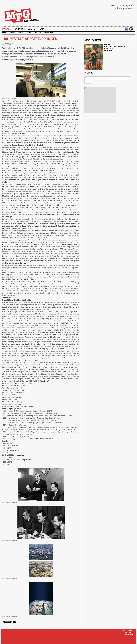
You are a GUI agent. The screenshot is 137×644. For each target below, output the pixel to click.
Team (41, 29)
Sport (29, 33)
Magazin (7, 29)
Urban (5, 33)
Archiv (32, 29)
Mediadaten (109, 49)
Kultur (13, 33)
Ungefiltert (48, 33)
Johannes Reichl (9, 43)
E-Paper (107, 44)
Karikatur (20, 29)
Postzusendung (128, 631)
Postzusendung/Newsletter (115, 47)
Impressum (108, 51)
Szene (21, 33)
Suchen (88, 82)
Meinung (38, 33)
